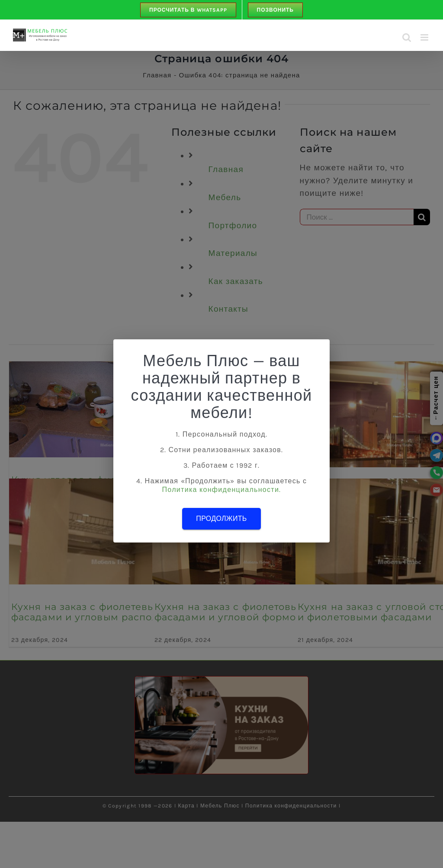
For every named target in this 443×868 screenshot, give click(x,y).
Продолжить (221, 519)
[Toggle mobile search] (407, 37)
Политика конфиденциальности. (222, 490)
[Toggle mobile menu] (425, 37)
